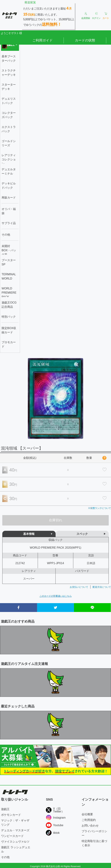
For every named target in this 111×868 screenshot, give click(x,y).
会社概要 (87, 814)
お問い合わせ (90, 826)
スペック (82, 534)
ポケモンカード (11, 815)
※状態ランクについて (99, 508)
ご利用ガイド (42, 40)
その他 (5, 857)
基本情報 (29, 534)
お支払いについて (79, 587)
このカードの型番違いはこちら (56, 596)
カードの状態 (85, 40)
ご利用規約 (89, 820)
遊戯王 (5, 809)
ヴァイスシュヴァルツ (15, 842)
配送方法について (102, 587)
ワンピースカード (12, 836)
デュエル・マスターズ (15, 830)
